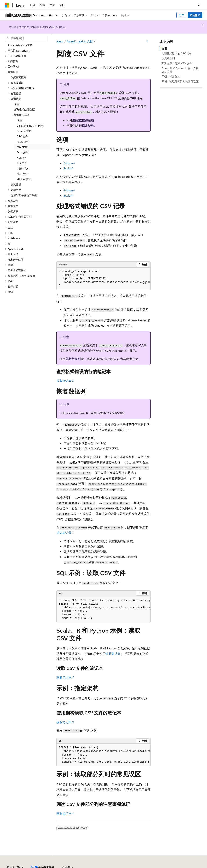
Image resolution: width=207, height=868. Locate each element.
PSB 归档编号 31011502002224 (65, 866)
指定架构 (88, 126)
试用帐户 (195, 15)
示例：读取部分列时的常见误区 (180, 81)
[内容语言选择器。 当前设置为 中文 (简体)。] (15, 857)
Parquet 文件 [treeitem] (24, 131)
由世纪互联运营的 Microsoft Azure (123, 866)
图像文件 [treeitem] (22, 163)
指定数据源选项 (83, 120)
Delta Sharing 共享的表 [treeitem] (30, 126)
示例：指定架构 (171, 76)
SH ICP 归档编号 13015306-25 (22, 866)
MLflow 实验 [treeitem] (24, 179)
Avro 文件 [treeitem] (22, 152)
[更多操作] (147, 42)
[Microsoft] (7, 5)
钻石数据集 (113, 653)
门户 (181, 15)
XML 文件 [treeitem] (22, 174)
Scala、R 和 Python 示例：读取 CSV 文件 (180, 70)
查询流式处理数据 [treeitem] (24, 109)
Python (68, 163)
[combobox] (26, 38)
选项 (164, 48)
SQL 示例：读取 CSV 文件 (177, 63)
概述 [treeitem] (16, 104)
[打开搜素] (199, 5)
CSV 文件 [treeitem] (22, 147)
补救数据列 (73, 359)
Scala (67, 168)
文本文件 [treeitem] (22, 158)
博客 (186, 866)
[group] (103, 279)
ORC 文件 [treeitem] (22, 136)
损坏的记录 (64, 533)
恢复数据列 (168, 58)
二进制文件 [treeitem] (23, 168)
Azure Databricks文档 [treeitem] (20, 45)
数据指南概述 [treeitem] (18, 77)
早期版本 (174, 866)
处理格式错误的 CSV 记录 (177, 53)
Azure (60, 41)
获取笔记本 (64, 381)
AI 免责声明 (157, 866)
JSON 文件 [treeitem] (23, 142)
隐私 (93, 866)
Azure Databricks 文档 (80, 41)
